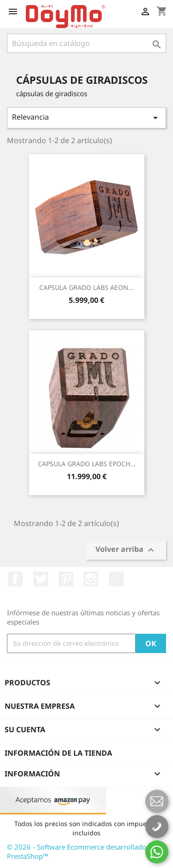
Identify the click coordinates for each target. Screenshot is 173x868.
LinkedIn (116, 579)
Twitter (41, 579)
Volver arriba (126, 550)
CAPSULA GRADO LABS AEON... (86, 287)
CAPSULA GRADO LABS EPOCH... (87, 464)
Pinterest (66, 579)
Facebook (15, 579)
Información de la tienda (58, 753)
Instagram (91, 579)
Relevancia (86, 118)
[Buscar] (86, 43)
